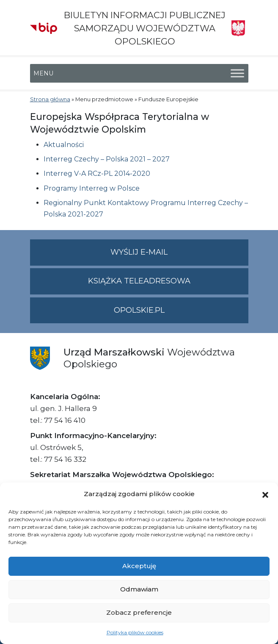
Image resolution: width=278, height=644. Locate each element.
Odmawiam (139, 589)
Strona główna (50, 99)
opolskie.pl (139, 310)
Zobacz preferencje (139, 612)
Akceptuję (139, 566)
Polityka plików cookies (135, 632)
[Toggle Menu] (237, 73)
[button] (265, 494)
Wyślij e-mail (179, 256)
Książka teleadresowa (139, 281)
